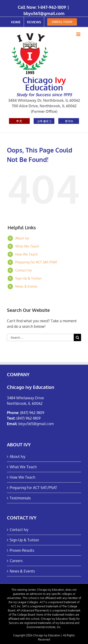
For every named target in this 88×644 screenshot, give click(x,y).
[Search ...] (40, 337)
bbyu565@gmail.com (44, 13)
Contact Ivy (23, 270)
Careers (16, 561)
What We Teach (27, 246)
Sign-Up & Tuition (28, 278)
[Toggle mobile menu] (79, 34)
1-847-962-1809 (52, 7)
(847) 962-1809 (32, 413)
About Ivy (22, 238)
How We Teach (26, 254)
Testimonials (20, 498)
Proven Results (22, 550)
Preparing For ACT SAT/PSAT (36, 262)
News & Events (26, 286)
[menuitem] (16, 22)
